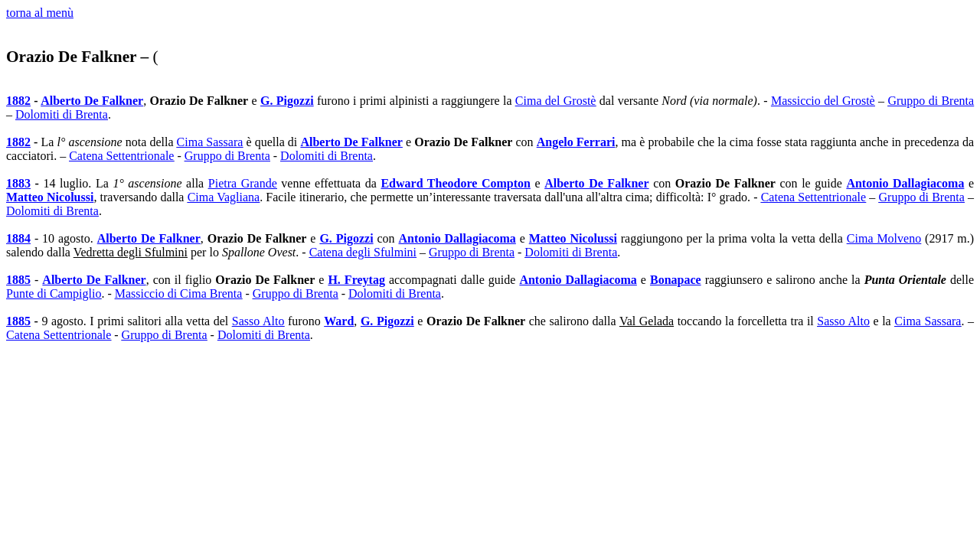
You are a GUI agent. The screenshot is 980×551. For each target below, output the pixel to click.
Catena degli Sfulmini (363, 252)
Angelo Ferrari (576, 142)
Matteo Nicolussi (50, 197)
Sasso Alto (258, 321)
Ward (339, 321)
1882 (18, 101)
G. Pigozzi (287, 101)
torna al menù (40, 13)
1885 (18, 280)
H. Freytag (356, 280)
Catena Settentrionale (121, 156)
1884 (18, 238)
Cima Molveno (884, 238)
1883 (18, 183)
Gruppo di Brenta (931, 101)
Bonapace (676, 280)
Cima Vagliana (224, 197)
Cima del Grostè (556, 101)
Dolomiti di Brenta (62, 114)
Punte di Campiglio (54, 293)
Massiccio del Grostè (823, 101)
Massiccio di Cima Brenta (179, 293)
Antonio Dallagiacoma (905, 183)
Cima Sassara (210, 142)
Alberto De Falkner (92, 101)
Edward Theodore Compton (455, 183)
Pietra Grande (243, 183)
